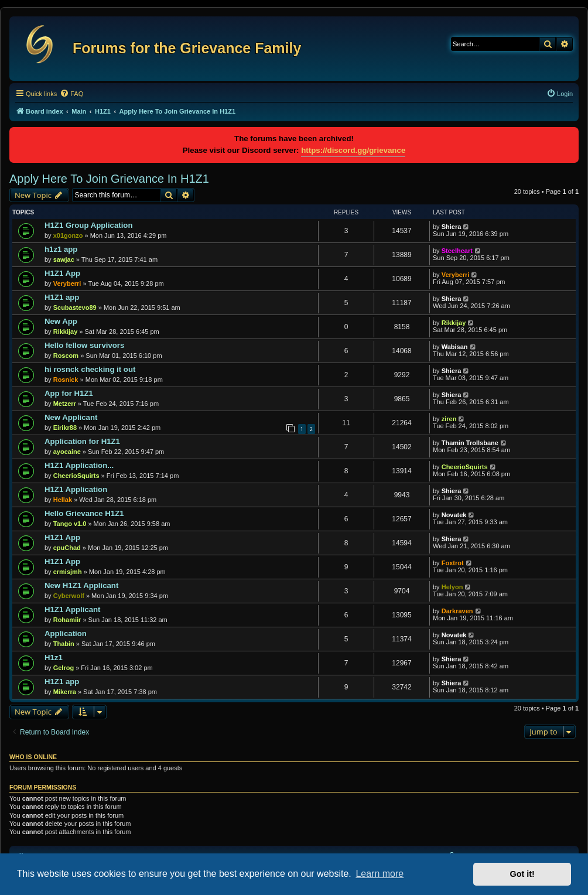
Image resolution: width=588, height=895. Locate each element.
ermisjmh (68, 572)
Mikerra (65, 692)
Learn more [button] (380, 874)
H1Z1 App (62, 273)
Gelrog (64, 668)
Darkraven (457, 611)
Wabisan (455, 347)
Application (66, 633)
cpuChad (67, 548)
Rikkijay (66, 332)
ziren (449, 419)
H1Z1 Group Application (88, 225)
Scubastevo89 (75, 308)
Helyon (452, 587)
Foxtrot (453, 563)
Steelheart (457, 251)
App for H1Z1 (69, 393)
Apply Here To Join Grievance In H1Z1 (109, 179)
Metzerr (65, 404)
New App (61, 321)
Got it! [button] (522, 874)
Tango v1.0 (70, 524)
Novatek (454, 515)
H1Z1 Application (76, 489)
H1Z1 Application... (79, 465)
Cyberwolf (69, 596)
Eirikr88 (65, 428)
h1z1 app (61, 249)
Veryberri (67, 283)
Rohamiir (67, 620)
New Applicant (71, 417)
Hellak (63, 500)
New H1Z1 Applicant (81, 585)
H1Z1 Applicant (73, 609)
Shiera (452, 227)
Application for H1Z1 (82, 441)
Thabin (64, 644)
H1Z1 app (62, 297)
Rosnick (66, 380)
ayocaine (67, 452)
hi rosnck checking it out (90, 369)
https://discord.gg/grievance (353, 150)
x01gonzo (68, 235)
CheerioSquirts (76, 476)
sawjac (64, 259)
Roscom (66, 356)
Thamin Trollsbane (470, 443)
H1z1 (54, 657)
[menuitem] (71, 94)
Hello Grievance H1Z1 (84, 513)
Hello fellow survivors (84, 345)
